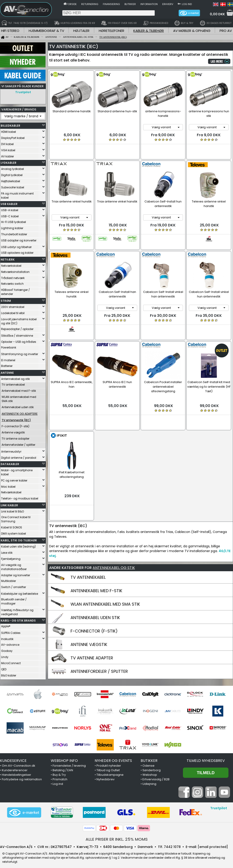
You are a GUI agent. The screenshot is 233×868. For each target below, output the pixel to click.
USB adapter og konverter (19, 239)
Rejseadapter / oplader (17, 328)
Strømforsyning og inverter (20, 353)
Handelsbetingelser (16, 772)
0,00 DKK (217, 14)
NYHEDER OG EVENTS (113, 758)
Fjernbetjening (11, 558)
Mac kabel (8, 485)
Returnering (90, 4)
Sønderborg (152, 767)
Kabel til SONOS (12, 526)
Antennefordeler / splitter (18, 444)
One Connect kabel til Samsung (16, 518)
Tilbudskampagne (110, 772)
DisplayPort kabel (13, 137)
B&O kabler (9, 674)
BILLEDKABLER (10, 124)
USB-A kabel (10, 209)
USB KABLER (9, 203)
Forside (72, 4)
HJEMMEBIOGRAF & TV (46, 31)
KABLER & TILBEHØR (149, 31)
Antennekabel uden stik (18, 406)
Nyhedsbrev (105, 777)
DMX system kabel (14, 532)
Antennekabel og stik (15, 378)
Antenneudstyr (11, 450)
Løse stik (7, 552)
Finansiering (111, 4)
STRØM (6, 300)
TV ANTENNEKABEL (88, 546)
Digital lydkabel (12, 174)
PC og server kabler (14, 479)
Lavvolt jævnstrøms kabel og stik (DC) (19, 320)
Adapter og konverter (16, 574)
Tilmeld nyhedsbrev (206, 758)
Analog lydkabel (13, 168)
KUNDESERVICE (13, 758)
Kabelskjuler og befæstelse (20, 593)
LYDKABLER (9, 162)
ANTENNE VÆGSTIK (89, 613)
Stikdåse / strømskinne (17, 334)
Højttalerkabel (11, 180)
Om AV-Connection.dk (19, 763)
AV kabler (8, 155)
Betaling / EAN (63, 767)
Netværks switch (12, 283)
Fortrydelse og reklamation (22, 777)
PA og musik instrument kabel (17, 194)
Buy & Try (59, 772)
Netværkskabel (11, 265)
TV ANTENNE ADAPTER (92, 627)
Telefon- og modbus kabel (20, 497)
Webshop (150, 772)
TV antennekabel (13, 383)
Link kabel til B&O (13, 510)
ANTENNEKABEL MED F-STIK (96, 560)
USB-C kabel (10, 215)
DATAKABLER (10, 463)
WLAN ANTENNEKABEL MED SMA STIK (105, 573)
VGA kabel (8, 149)
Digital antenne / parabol (19, 457)
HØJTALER (81, 31)
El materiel (8, 359)
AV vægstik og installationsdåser (14, 566)
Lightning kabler (12, 227)
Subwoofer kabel (13, 186)
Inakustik (7, 638)
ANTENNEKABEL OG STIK (114, 537)
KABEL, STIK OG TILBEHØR (19, 539)
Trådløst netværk (13, 277)
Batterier (7, 365)
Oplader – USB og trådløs (19, 341)
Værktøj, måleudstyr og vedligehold (17, 611)
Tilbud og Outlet (108, 767)
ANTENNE (7, 372)
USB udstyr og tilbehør (16, 246)
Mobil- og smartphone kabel (17, 471)
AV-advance (10, 644)
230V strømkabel (13, 306)
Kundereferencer (15, 767)
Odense (148, 763)
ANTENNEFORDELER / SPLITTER (99, 640)
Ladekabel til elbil (13, 312)
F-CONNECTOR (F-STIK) (94, 600)
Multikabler (9, 580)
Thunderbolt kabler (14, 233)
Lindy (5, 656)
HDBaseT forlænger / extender (15, 291)
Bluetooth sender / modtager (14, 600)
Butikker (130, 4)
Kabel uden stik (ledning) (18, 545)
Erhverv (168, 4)
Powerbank (9, 346)
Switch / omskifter (14, 586)
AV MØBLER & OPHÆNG (192, 31)
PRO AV (226, 31)
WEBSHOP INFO (64, 758)
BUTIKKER (149, 758)
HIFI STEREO (10, 31)
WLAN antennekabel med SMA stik (19, 398)
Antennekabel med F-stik (19, 390)
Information (149, 4)
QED (4, 668)
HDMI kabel (9, 131)
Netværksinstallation (15, 271)
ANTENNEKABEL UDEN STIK (95, 587)
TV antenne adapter (15, 437)
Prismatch (60, 777)
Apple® (6, 625)
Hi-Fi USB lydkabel (14, 221)
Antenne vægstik (13, 431)
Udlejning (149, 781)
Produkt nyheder (109, 763)
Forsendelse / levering (69, 763)
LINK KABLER (9, 504)
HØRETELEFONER (111, 31)
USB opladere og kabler (17, 252)
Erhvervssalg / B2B (156, 777)
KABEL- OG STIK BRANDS (18, 619)
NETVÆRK (8, 258)
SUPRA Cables (11, 632)
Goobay (7, 650)
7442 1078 (172, 844)
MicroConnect (11, 662)
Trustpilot (23, 92)
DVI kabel (7, 143)
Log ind (187, 4)
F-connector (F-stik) (15, 425)
